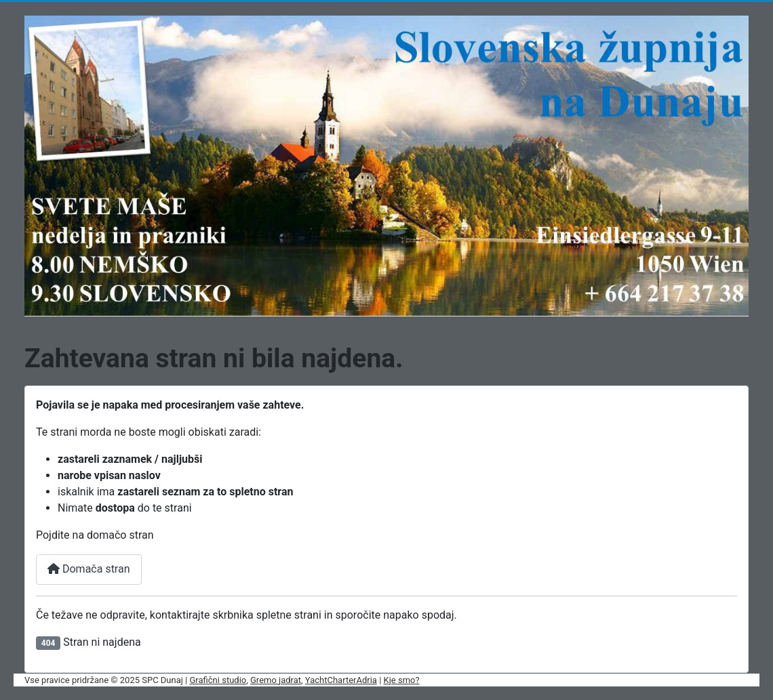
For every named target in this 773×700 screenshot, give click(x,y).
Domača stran (89, 569)
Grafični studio (218, 680)
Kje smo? (402, 680)
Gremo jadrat (276, 680)
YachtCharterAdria (341, 680)
